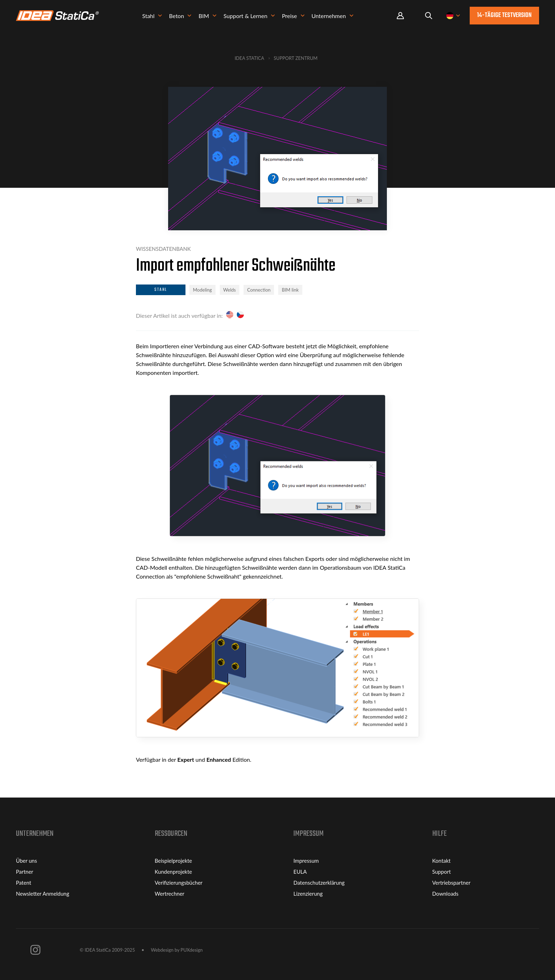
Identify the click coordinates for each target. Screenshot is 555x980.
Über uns (26, 861)
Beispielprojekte (173, 861)
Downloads (445, 894)
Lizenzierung (308, 894)
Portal (400, 16)
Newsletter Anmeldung (43, 894)
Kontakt (441, 861)
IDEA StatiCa (249, 58)
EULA (300, 872)
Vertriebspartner (451, 883)
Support (442, 872)
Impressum (306, 861)
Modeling (202, 290)
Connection (259, 290)
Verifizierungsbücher (179, 883)
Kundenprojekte (173, 872)
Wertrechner (170, 894)
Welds (230, 290)
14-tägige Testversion (504, 15)
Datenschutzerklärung (319, 883)
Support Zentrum (296, 58)
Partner (25, 872)
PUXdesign (191, 950)
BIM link (290, 290)
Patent (24, 883)
